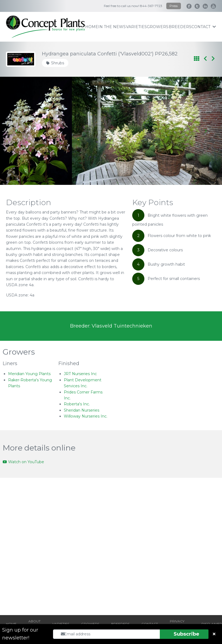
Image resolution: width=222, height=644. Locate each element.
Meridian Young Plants (29, 374)
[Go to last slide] (17, 131)
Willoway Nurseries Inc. (86, 416)
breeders (180, 27)
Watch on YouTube (23, 462)
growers (158, 27)
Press (174, 6)
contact (204, 27)
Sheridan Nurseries (82, 410)
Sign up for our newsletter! (20, 634)
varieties (136, 27)
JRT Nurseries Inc (80, 374)
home (92, 27)
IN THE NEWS (112, 27)
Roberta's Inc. (77, 404)
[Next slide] (205, 131)
